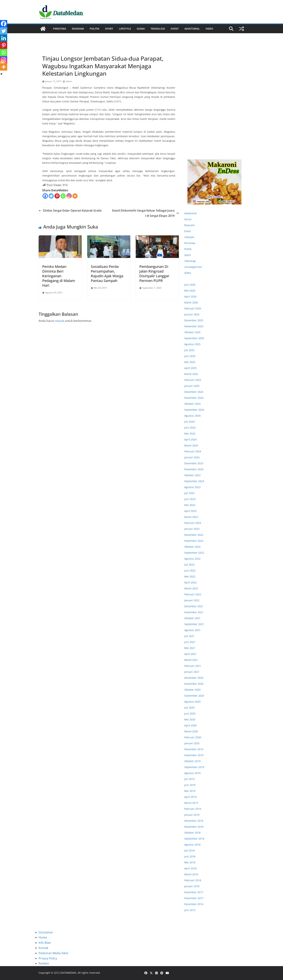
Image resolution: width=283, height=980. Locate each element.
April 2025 (190, 368)
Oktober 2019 (192, 761)
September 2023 (194, 481)
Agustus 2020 (192, 702)
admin (69, 81)
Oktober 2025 (192, 332)
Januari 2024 (192, 457)
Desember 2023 (194, 463)
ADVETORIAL (192, 29)
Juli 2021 (189, 636)
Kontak (43, 948)
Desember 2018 (194, 821)
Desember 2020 (194, 678)
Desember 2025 (194, 320)
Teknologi (158, 29)
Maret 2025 (191, 374)
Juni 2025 (190, 356)
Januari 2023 (192, 529)
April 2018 (190, 868)
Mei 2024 (190, 433)
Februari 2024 (193, 451)
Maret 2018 (191, 874)
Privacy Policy (48, 958)
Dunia (141, 29)
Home (43, 937)
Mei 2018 (190, 862)
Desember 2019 (194, 749)
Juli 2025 (189, 350)
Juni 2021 (190, 642)
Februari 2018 (193, 880)
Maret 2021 (191, 660)
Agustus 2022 (192, 559)
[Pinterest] (57, 196)
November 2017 (194, 898)
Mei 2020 (190, 719)
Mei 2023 (190, 505)
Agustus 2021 (192, 630)
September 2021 (194, 624)
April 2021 (190, 654)
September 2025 (194, 338)
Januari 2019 (192, 815)
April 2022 (190, 582)
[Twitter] (51, 196)
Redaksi (44, 963)
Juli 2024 (189, 422)
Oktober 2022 (192, 547)
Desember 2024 (194, 392)
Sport (109, 29)
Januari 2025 (192, 386)
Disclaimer (46, 932)
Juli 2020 (189, 708)
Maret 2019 (191, 803)
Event (175, 29)
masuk (60, 321)
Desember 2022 (194, 535)
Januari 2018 (192, 886)
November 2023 (194, 469)
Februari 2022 (193, 594)
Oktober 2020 (192, 690)
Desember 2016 (194, 904)
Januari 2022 (192, 600)
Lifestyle (125, 29)
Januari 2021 (192, 672)
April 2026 (190, 296)
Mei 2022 (190, 576)
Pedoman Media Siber (54, 953)
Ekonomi (78, 29)
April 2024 (190, 439)
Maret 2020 (191, 731)
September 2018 (194, 839)
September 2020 (194, 696)
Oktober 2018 (192, 833)
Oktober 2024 (192, 404)
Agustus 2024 (192, 416)
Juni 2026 (190, 285)
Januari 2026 (192, 314)
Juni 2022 (190, 571)
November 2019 (194, 755)
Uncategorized (193, 267)
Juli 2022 (189, 565)
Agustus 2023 (192, 487)
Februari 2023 (193, 523)
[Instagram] (69, 196)
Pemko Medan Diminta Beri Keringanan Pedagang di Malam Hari (59, 276)
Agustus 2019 (192, 773)
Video (209, 29)
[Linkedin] (4, 38)
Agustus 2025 (192, 344)
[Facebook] (45, 196)
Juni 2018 (190, 856)
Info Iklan (45, 943)
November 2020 (194, 684)
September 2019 (194, 767)
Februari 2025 (193, 380)
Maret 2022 (191, 588)
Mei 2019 (190, 791)
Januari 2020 (192, 743)
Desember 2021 (194, 606)
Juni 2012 (190, 910)
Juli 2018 (189, 850)
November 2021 (194, 612)
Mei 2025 (190, 362)
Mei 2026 (190, 291)
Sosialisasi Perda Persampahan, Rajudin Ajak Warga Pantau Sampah (107, 274)
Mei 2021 (190, 648)
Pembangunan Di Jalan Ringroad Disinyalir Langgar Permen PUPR (154, 274)
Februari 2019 (193, 809)
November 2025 (194, 326)
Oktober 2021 (192, 618)
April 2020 (190, 725)
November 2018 (194, 827)
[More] (75, 196)
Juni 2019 (190, 785)
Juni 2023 (190, 499)
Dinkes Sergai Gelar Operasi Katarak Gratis (70, 210)
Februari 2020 (193, 737)
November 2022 (194, 541)
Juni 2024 (190, 428)
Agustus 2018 (192, 845)
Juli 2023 (189, 493)
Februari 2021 (193, 666)
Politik (94, 29)
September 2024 (194, 410)
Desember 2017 (194, 892)
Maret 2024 (191, 445)
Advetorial (190, 213)
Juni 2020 (190, 713)
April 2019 (190, 797)
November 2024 (194, 398)
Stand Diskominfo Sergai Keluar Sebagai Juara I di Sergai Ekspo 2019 (145, 213)
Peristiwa (60, 29)
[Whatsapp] (63, 196)
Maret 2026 (191, 302)
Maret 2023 (191, 517)
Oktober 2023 (192, 475)
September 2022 (194, 553)
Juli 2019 (189, 779)
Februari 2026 (193, 308)
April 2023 (190, 511)
